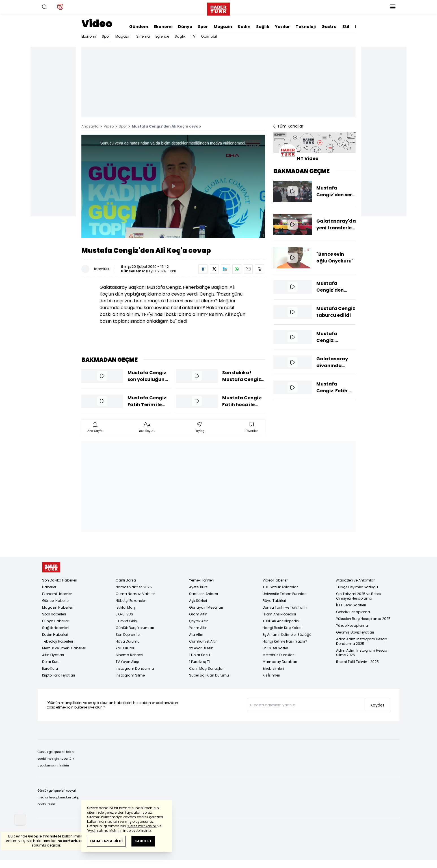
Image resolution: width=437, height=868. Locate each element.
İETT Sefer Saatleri (351, 605)
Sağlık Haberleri (55, 628)
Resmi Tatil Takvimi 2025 (357, 662)
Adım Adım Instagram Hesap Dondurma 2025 (362, 641)
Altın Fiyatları (53, 655)
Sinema (143, 36)
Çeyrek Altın (199, 621)
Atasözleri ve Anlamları (356, 580)
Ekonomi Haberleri (57, 594)
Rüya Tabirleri (274, 601)
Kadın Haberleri (55, 635)
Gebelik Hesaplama (353, 612)
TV (193, 36)
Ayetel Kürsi (199, 587)
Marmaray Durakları (280, 662)
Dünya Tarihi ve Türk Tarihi (285, 607)
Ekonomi (163, 27)
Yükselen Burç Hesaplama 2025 (363, 619)
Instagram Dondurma (135, 668)
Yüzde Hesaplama (352, 625)
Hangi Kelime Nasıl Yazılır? (285, 641)
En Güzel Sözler (275, 648)
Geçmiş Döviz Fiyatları (355, 632)
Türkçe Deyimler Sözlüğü (357, 587)
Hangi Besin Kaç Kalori (282, 628)
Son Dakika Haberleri (60, 580)
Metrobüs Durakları (279, 655)
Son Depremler (128, 635)
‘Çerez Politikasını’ (142, 826)
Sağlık (263, 27)
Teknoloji (306, 27)
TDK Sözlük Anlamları (281, 587)
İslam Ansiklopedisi (279, 614)
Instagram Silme (130, 675)
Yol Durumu (126, 648)
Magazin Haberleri (58, 607)
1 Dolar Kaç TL (201, 655)
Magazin (223, 27)
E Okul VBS (124, 614)
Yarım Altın (198, 628)
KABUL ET (143, 841)
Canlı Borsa (126, 580)
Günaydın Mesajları (206, 607)
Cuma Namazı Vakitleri (136, 594)
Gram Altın (198, 614)
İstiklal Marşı (126, 607)
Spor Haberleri (54, 614)
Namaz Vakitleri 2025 (134, 587)
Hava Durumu (128, 641)
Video (97, 24)
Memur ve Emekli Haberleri (64, 648)
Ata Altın (196, 635)
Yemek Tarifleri (201, 580)
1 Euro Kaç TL (200, 662)
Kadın (244, 27)
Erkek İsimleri (273, 668)
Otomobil (209, 36)
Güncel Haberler (56, 601)
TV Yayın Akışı (127, 662)
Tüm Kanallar (288, 126)
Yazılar (283, 27)
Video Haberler (275, 580)
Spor (203, 27)
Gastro (329, 27)
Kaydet (377, 705)
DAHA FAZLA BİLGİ (106, 841)
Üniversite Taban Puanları (285, 594)
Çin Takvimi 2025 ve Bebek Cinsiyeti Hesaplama (359, 596)
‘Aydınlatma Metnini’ (105, 831)
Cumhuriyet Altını (204, 641)
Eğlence (162, 36)
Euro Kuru (50, 668)
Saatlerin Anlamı (204, 594)
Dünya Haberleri (56, 621)
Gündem (139, 27)
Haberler (49, 587)
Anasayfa (90, 126)
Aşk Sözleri (198, 601)
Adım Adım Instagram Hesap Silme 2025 (362, 653)
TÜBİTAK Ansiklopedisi (281, 621)
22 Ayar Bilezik (201, 648)
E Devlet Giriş (126, 621)
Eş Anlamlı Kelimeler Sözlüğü (287, 635)
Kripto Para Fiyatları (59, 675)
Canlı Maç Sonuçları (207, 668)
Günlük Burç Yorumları (135, 628)
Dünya (185, 27)
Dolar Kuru (51, 662)
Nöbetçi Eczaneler (131, 601)
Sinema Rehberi (129, 655)
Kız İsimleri (271, 675)
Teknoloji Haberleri (58, 641)
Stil (346, 27)
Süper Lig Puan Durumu (209, 675)
